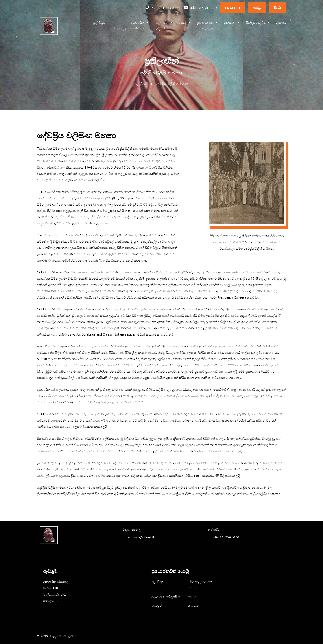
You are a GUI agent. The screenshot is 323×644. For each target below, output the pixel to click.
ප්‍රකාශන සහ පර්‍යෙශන (205, 26)
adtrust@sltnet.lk (204, 7)
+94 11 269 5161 (226, 537)
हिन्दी (277, 8)
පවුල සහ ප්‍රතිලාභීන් (166, 597)
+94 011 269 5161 (166, 7)
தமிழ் (257, 8)
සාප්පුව (157, 605)
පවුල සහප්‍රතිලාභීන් (161, 26)
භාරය (182, 23)
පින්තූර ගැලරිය (256, 23)
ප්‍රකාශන (230, 23)
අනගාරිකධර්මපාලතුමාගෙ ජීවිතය (128, 26)
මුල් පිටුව (99, 23)
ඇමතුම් (281, 23)
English (233, 8)
